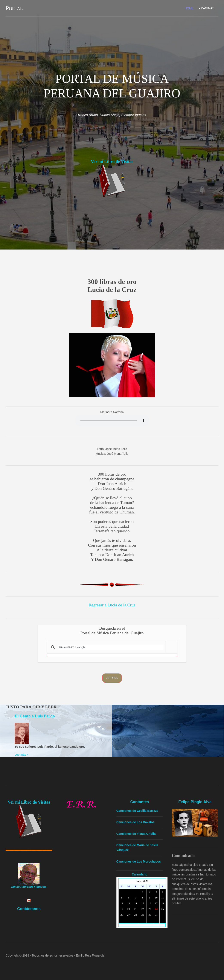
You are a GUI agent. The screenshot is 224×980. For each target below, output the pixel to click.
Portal (14, 8)
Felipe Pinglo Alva (195, 802)
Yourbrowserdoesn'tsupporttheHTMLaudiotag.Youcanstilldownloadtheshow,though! (112, 420)
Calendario (140, 874)
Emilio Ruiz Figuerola (90, 955)
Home (189, 8)
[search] (111, 647)
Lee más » (22, 754)
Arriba (112, 678)
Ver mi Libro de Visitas (112, 162)
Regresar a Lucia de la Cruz (112, 605)
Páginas (208, 8)
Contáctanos (29, 909)
